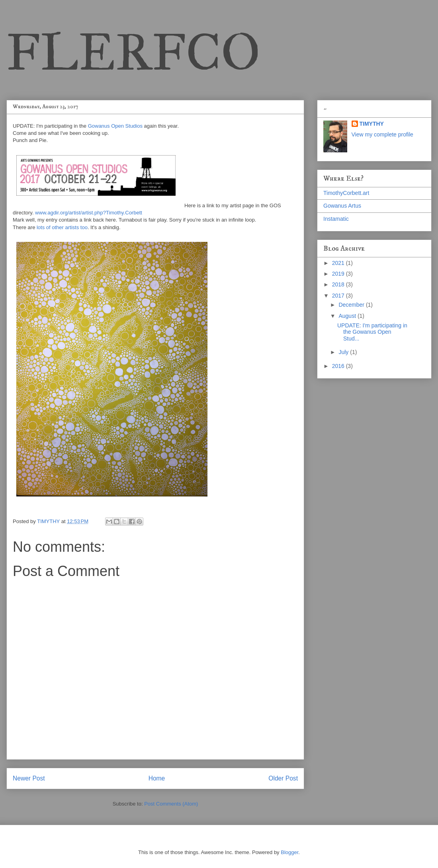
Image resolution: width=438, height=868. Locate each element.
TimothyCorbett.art (346, 193)
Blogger (289, 852)
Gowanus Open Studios (115, 126)
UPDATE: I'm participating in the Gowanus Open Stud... (372, 332)
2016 (339, 366)
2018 (339, 284)
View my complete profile (382, 134)
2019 (339, 274)
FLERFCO (133, 52)
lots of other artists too (62, 227)
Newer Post (29, 778)
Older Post (283, 778)
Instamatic (336, 219)
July (344, 352)
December (352, 305)
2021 (339, 263)
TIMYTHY (372, 124)
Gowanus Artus (342, 206)
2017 (339, 296)
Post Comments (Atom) (171, 804)
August (348, 316)
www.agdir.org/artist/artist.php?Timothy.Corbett (89, 213)
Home (157, 778)
